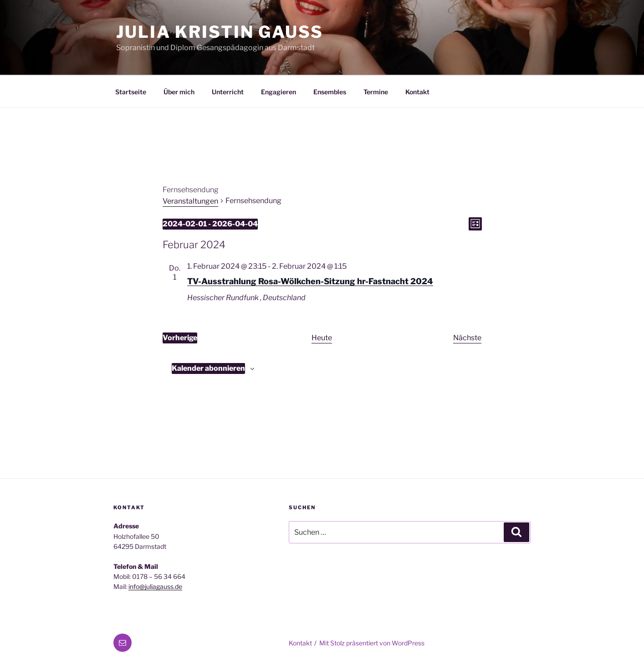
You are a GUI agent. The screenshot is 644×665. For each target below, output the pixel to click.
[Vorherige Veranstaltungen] (180, 338)
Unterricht (228, 92)
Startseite (131, 92)
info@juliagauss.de (155, 586)
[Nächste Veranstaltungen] (467, 338)
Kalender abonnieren (208, 368)
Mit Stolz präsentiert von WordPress (372, 643)
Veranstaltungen (190, 201)
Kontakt (417, 92)
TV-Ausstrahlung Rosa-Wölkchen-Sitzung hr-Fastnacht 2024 (310, 281)
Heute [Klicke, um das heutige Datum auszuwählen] (322, 338)
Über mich (179, 92)
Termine (376, 92)
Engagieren (279, 92)
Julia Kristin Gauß (220, 32)
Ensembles (330, 92)
